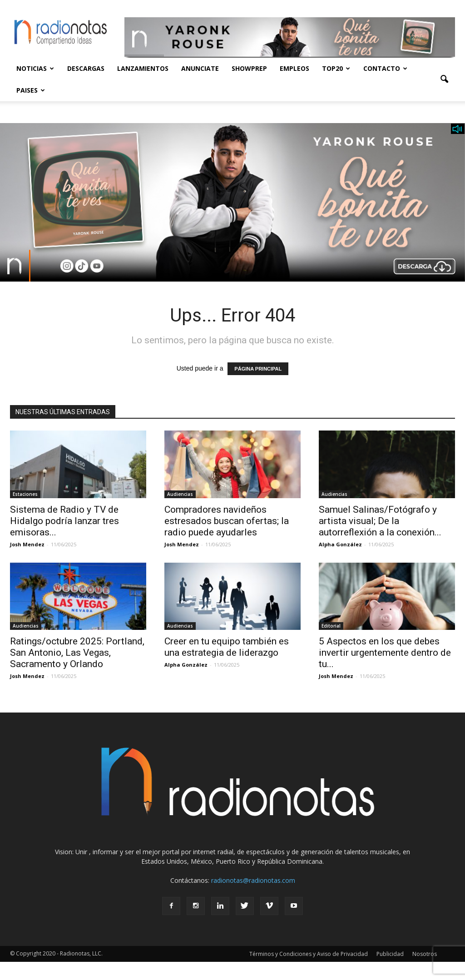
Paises (31, 90)
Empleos (294, 68)
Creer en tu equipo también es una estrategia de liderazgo (227, 647)
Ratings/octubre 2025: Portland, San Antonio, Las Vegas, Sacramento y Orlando (77, 653)
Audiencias (180, 494)
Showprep (249, 68)
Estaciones (25, 494)
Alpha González (340, 544)
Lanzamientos (143, 68)
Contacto (385, 68)
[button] (444, 79)
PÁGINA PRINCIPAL (258, 369)
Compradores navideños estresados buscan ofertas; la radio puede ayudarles (227, 521)
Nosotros (425, 954)
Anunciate (200, 68)
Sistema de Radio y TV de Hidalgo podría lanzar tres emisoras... (64, 521)
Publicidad (390, 954)
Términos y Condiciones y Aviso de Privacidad (309, 954)
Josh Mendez (27, 544)
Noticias (35, 68)
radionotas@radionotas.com (253, 880)
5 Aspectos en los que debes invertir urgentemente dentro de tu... (385, 653)
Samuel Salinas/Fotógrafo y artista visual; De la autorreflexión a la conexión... (380, 521)
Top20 (336, 68)
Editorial (331, 626)
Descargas (86, 68)
